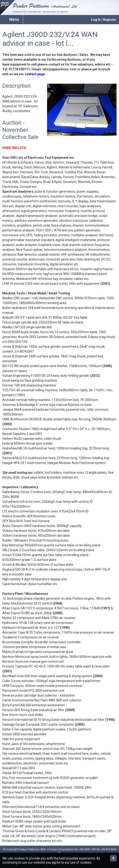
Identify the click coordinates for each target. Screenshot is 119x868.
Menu (14, 19)
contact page (35, 74)
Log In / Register (104, 20)
